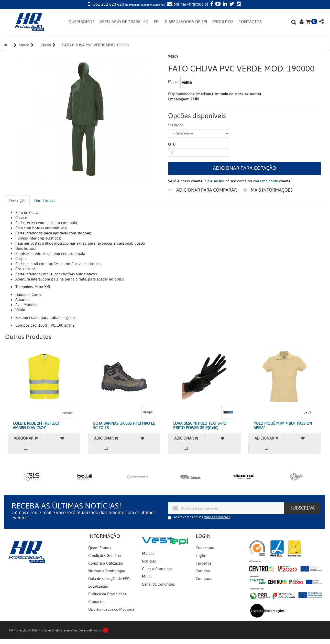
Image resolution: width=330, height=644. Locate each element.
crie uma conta (266, 181)
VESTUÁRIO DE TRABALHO (124, 22)
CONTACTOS (250, 22)
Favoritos (203, 563)
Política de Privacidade (107, 594)
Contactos (97, 602)
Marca (24, 45)
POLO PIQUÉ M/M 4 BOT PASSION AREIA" (283, 426)
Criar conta (205, 548)
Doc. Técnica (45, 201)
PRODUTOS (223, 22)
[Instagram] (238, 4)
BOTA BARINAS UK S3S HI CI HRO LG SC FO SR (124, 426)
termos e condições (217, 517)
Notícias (149, 561)
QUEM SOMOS (81, 22)
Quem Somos (100, 548)
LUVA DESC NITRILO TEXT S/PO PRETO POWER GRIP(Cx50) (200, 426)
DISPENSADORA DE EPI (186, 22)
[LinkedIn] (224, 4)
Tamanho (177, 125)
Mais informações (268, 190)
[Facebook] (211, 4)
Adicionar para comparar (202, 190)
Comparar (204, 579)
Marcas (148, 554)
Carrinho (203, 571)
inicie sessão (214, 181)
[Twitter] (231, 4)
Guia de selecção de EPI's (109, 579)
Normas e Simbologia (107, 571)
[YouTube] (217, 4)
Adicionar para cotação (245, 168)
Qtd (172, 144)
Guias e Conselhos (157, 569)
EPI (157, 22)
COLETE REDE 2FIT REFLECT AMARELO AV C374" (36, 426)
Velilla (46, 45)
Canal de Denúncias (158, 584)
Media (147, 577)
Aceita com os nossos (202, 517)
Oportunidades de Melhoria (111, 609)
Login (200, 556)
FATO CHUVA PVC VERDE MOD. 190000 (95, 45)
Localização (98, 586)
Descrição (17, 201)
